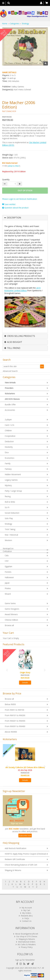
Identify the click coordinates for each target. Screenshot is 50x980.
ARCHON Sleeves (12, 399)
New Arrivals (10, 383)
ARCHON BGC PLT (33, 968)
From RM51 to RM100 (14, 710)
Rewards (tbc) (27, 916)
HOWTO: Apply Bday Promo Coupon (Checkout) (26, 854)
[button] (6, 669)
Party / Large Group (13, 491)
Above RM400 (11, 732)
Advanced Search (10, 371)
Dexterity (9, 447)
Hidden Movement (13, 474)
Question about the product (15, 208)
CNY (7, 561)
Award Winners (11, 614)
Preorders (9, 388)
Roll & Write (10, 502)
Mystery (8, 485)
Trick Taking (10, 529)
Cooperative (10, 436)
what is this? (14, 166)
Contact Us (27, 921)
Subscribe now (25, 836)
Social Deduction (12, 513)
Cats (7, 555)
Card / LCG (9, 425)
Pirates (8, 588)
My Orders (27, 913)
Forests (8, 572)
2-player (8, 419)
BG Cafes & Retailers (27, 944)
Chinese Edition (11, 620)
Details (25, 683)
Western (8, 540)
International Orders (27, 942)
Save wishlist (9, 204)
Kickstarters (10, 394)
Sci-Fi (7, 507)
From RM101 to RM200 (15, 715)
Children (8, 430)
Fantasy (8, 469)
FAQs (27, 918)
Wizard (8, 594)
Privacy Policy (27, 947)
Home (5, 24)
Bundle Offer (10, 404)
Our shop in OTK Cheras (27, 936)
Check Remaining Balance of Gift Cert (21, 865)
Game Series (10, 603)
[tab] (25, 218)
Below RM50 (10, 704)
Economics (10, 458)
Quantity (6, 180)
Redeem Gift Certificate (15, 859)
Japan (7, 583)
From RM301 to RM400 (15, 726)
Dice (7, 452)
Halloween (9, 577)
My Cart (27, 910)
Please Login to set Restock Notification (20, 199)
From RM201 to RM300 (15, 721)
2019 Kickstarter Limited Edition (22, 289)
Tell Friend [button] (12, 348)
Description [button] (14, 218)
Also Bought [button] (13, 342)
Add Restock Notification (16, 848)
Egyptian (8, 566)
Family (8, 463)
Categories (15, 24)
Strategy (8, 524)
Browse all (9, 625)
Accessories (10, 410)
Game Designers (12, 609)
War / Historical (11, 535)
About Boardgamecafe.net (27, 934)
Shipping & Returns (13, 870)
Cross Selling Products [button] (20, 336)
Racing (8, 496)
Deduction (9, 441)
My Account (27, 908)
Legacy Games (11, 480)
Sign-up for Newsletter (25, 960)
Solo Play (9, 518)
